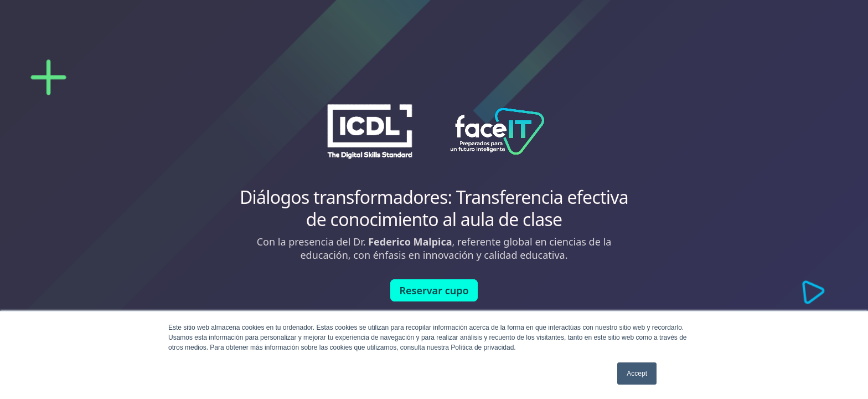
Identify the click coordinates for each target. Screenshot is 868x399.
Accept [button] (637, 374)
